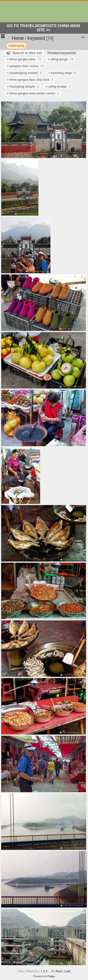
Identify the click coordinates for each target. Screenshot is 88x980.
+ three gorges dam (24, 59)
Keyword (36, 38)
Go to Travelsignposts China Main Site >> (43, 28)
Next (59, 971)
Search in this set (27, 53)
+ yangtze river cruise (25, 66)
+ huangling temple (23, 86)
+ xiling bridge (58, 86)
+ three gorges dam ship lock (30, 80)
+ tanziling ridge (62, 73)
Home (18, 38)
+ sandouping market (24, 73)
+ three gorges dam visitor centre (33, 93)
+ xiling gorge (61, 59)
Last (67, 971)
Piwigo (51, 976)
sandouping (16, 46)
